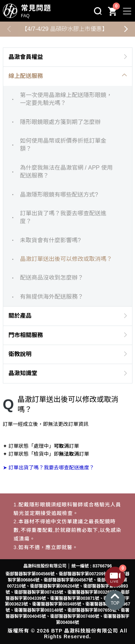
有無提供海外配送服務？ (51, 297)
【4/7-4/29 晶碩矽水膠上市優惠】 (65, 29)
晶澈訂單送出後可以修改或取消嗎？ (66, 259)
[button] (126, 29)
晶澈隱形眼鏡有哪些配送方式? (59, 195)
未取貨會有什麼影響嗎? (50, 240)
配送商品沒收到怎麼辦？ (51, 278)
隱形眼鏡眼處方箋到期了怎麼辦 (60, 122)
